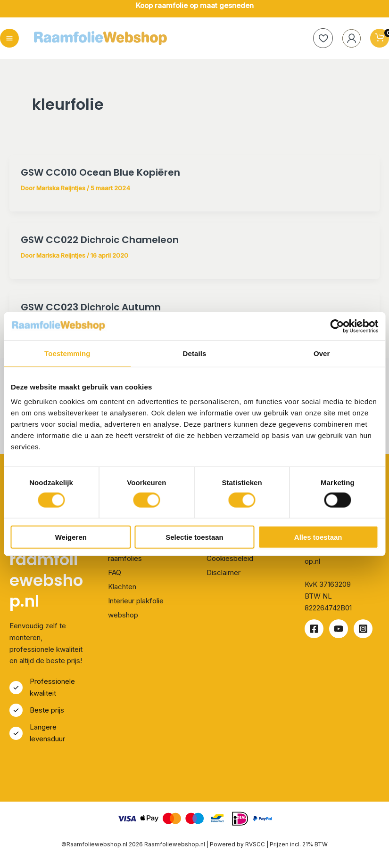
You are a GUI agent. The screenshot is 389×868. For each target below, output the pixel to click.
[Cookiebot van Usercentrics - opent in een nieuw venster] (337, 326)
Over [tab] (322, 353)
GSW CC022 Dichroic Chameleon (100, 240)
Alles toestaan (318, 537)
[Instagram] (363, 629)
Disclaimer (223, 572)
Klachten (122, 587)
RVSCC (256, 844)
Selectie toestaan (194, 537)
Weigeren (71, 537)
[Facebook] (314, 629)
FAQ (115, 572)
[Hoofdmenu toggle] (9, 39)
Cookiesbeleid (230, 558)
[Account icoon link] (350, 39)
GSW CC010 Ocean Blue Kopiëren (100, 173)
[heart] (321, 39)
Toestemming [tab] (67, 353)
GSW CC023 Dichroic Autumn (91, 308)
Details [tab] (195, 353)
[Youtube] (339, 629)
